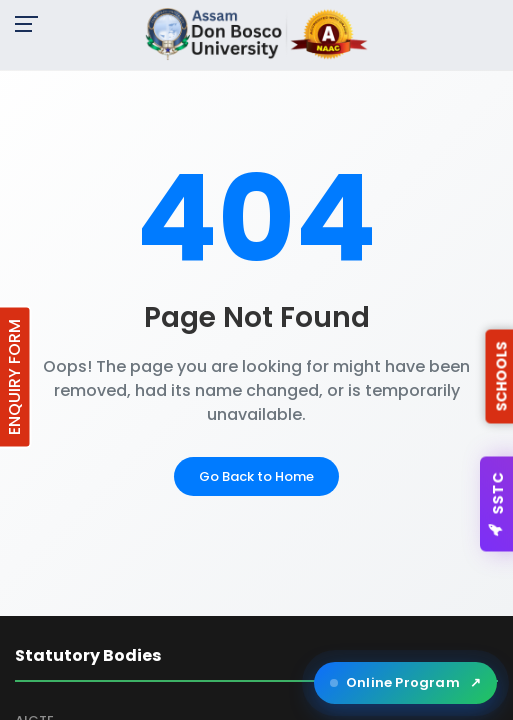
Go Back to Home (256, 476)
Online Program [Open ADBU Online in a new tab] (405, 683)
